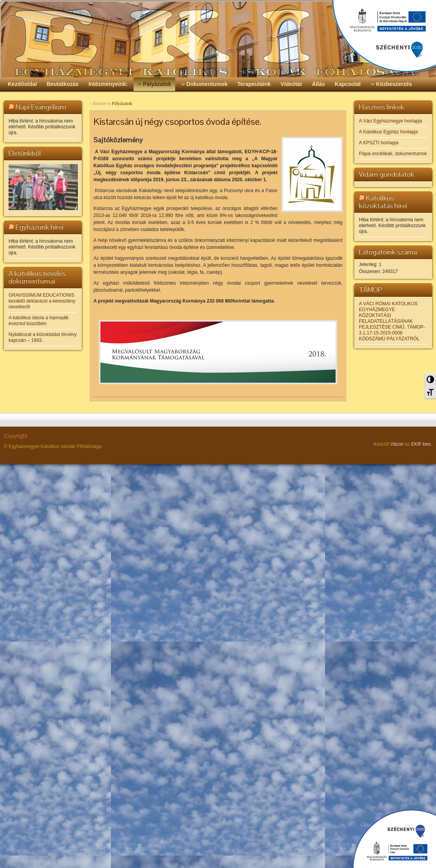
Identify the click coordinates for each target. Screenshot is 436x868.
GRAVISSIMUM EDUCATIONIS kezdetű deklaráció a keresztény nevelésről (42, 301)
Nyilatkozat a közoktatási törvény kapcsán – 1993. (43, 337)
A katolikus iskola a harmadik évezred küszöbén (39, 321)
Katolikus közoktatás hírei (383, 202)
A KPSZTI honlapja (379, 143)
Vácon (397, 444)
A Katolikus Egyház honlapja (388, 132)
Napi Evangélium (41, 107)
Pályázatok (122, 103)
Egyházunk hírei (40, 227)
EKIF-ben (421, 444)
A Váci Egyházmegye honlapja (390, 121)
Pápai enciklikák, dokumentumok (393, 154)
